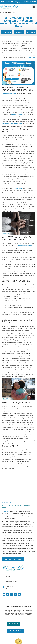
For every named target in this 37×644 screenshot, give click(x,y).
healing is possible (11, 317)
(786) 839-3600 (9, 576)
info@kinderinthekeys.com (11, 582)
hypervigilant (18, 188)
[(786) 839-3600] (4, 576)
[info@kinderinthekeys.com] (4, 582)
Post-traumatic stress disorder (9, 94)
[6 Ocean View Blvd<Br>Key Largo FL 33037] (4, 587)
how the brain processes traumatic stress (12, 124)
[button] (34, 7)
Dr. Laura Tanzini (6, 512)
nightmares (28, 149)
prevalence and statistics (17, 114)
